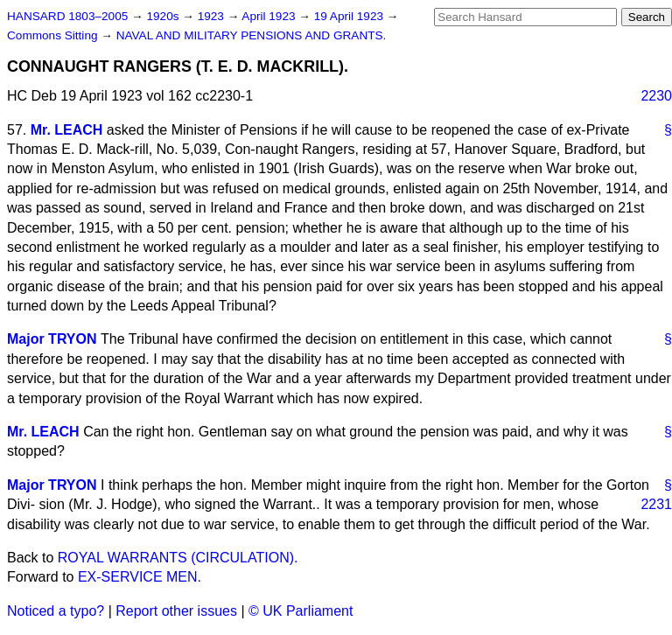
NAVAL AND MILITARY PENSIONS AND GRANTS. (252, 35)
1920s (164, 16)
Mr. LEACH (67, 130)
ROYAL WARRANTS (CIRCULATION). (178, 558)
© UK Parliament (301, 611)
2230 (656, 96)
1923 (213, 16)
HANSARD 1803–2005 (67, 16)
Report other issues (176, 611)
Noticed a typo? (56, 611)
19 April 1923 (350, 16)
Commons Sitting (54, 35)
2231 (656, 504)
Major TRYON (52, 339)
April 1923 (270, 16)
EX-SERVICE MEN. (140, 577)
